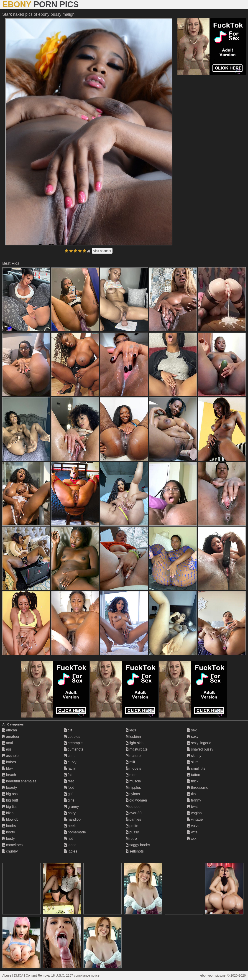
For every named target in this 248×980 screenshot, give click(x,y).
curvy (70, 762)
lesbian (133, 737)
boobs (9, 826)
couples (72, 737)
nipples (133, 788)
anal (8, 743)
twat (192, 807)
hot (68, 839)
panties (133, 819)
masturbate (137, 749)
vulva (193, 826)
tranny (194, 800)
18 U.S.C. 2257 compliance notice (75, 975)
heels (70, 826)
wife (192, 832)
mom (132, 775)
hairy (70, 813)
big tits (9, 807)
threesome (198, 788)
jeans (70, 845)
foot (69, 788)
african (10, 730)
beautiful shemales (19, 781)
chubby (10, 851)
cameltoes (12, 845)
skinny (194, 756)
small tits (196, 768)
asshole (10, 756)
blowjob (10, 819)
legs (131, 730)
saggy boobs (138, 845)
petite (132, 826)
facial (70, 768)
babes (9, 762)
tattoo (194, 775)
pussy (132, 832)
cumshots (74, 749)
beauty (10, 788)
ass (7, 749)
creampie (73, 743)
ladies (71, 851)
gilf (68, 794)
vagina (194, 813)
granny (71, 807)
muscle (133, 781)
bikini (8, 813)
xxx (192, 839)
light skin (135, 743)
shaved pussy (200, 749)
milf (130, 762)
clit (68, 730)
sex (192, 730)
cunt (69, 756)
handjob (72, 819)
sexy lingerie (199, 743)
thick (193, 781)
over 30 (134, 813)
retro (131, 839)
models (133, 768)
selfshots (135, 851)
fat (68, 775)
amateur (11, 737)
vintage (195, 819)
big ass (10, 794)
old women (136, 800)
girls (69, 800)
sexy (193, 737)
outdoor (134, 807)
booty (9, 832)
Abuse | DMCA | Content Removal (26, 975)
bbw (8, 768)
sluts (193, 762)
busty (9, 839)
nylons (133, 794)
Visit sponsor (102, 251)
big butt (10, 800)
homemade (75, 832)
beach (9, 775)
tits (191, 794)
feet (69, 781)
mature (133, 756)
